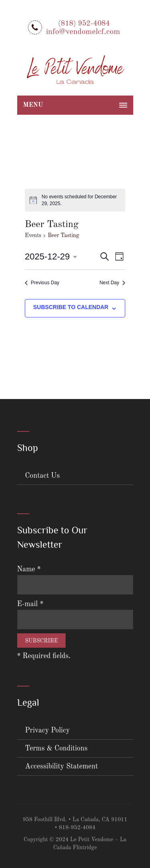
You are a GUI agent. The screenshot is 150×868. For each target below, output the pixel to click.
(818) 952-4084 (84, 24)
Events (33, 235)
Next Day (112, 283)
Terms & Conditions (56, 748)
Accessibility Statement (62, 766)
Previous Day (42, 283)
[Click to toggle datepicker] (51, 256)
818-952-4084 (77, 828)
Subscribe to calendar (71, 307)
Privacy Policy (48, 730)
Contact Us (43, 476)
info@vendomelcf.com (83, 32)
